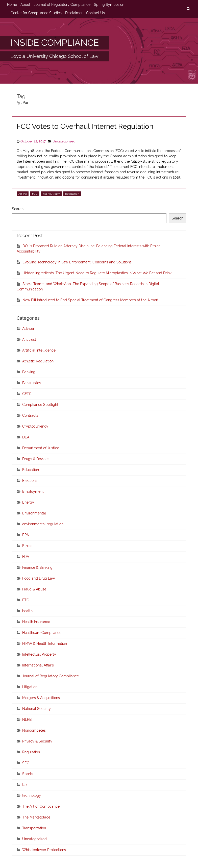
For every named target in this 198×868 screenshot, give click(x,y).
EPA (26, 535)
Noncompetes (34, 730)
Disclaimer (74, 13)
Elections (30, 481)
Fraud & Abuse (34, 589)
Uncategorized (64, 141)
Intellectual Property (39, 654)
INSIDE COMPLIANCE (55, 43)
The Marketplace (36, 817)
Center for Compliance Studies (36, 13)
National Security (36, 709)
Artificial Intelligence (39, 350)
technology (32, 796)
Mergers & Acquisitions (41, 698)
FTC (26, 600)
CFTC (27, 394)
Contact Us (95, 13)
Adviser (28, 329)
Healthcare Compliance (42, 633)
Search (18, 209)
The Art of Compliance (41, 806)
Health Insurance (36, 622)
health (27, 611)
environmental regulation (43, 524)
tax (25, 785)
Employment (33, 491)
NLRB (27, 720)
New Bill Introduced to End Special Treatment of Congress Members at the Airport (91, 300)
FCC (35, 194)
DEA (26, 437)
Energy (28, 502)
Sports (28, 774)
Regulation (72, 194)
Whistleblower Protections (44, 850)
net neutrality (51, 194)
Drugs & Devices (36, 459)
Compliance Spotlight (40, 405)
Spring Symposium (110, 5)
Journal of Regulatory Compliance (62, 5)
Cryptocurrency (35, 426)
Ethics (27, 546)
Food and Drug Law (39, 578)
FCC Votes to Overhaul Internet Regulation (85, 126)
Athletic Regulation (38, 361)
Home (12, 5)
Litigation (30, 687)
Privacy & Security (37, 741)
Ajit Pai (23, 194)
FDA (26, 557)
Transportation (34, 828)
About (25, 5)
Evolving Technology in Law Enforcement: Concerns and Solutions (77, 262)
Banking (29, 372)
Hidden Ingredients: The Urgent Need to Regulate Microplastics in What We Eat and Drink (97, 273)
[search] (188, 9)
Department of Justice (41, 448)
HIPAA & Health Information (45, 643)
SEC (26, 763)
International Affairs (38, 665)
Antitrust (29, 339)
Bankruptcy (32, 383)
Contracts (30, 415)
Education (31, 470)
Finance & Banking (37, 567)
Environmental (34, 513)
